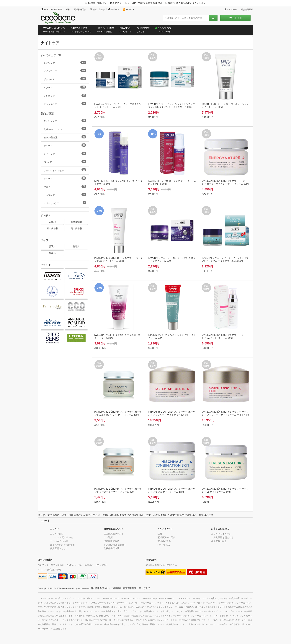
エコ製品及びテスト (114, 534)
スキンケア (65, 63)
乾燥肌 (76, 246)
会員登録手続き (219, 541)
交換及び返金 (164, 541)
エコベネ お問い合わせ (62, 537)
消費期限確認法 (112, 541)
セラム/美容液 (65, 137)
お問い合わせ (97, 9)
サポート (114, 9)
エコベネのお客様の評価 (62, 545)
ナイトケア (65, 153)
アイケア (65, 178)
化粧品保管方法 (112, 548)
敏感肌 (52, 253)
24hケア (65, 162)
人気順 (52, 222)
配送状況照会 (80, 9)
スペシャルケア (65, 203)
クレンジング (65, 120)
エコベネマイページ (221, 534)
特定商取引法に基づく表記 (136, 588)
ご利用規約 (116, 588)
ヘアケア (65, 87)
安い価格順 (52, 228)
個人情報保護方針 (99, 588)
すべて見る (164, 545)
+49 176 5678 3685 (52, 9)
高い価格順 (76, 228)
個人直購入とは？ (59, 548)
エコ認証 (108, 537)
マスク (65, 186)
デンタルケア (65, 104)
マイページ (231, 9)
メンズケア (65, 95)
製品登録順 (76, 222)
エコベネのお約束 (59, 541)
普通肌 (52, 246)
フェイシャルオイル (65, 170)
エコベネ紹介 (57, 534)
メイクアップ (65, 71)
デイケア (65, 145)
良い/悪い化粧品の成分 (115, 545)
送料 (68, 9)
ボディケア (65, 79)
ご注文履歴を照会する (222, 537)
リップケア (65, 195)
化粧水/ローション (65, 129)
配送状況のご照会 (166, 537)
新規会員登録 (247, 9)
